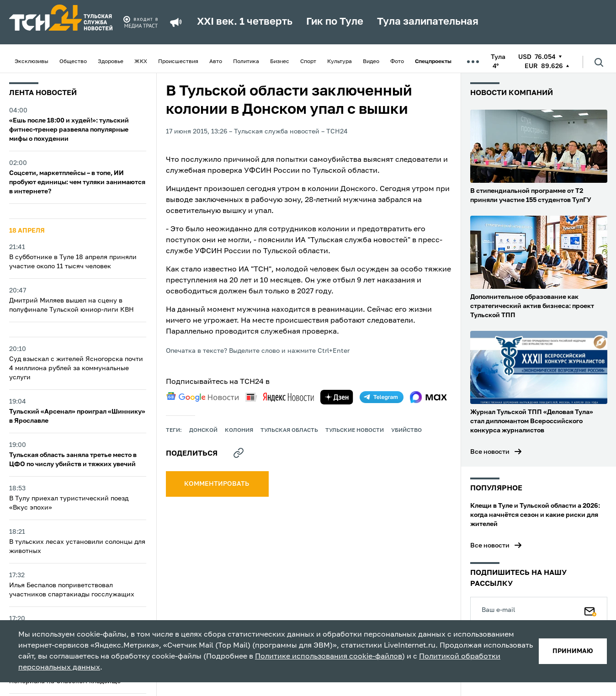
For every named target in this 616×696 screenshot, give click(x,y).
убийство (406, 430)
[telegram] (382, 397)
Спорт (308, 62)
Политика (246, 62)
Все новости (490, 452)
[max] (428, 397)
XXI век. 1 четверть (245, 22)
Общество (73, 62)
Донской (203, 430)
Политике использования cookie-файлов (329, 657)
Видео (371, 62)
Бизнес (280, 62)
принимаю (573, 651)
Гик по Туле (335, 22)
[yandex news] (280, 397)
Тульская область (289, 430)
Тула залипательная (428, 22)
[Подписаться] (590, 610)
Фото (397, 62)
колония (239, 430)
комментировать (217, 484)
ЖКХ (141, 62)
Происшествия (178, 62)
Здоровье (111, 62)
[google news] (202, 397)
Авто (216, 62)
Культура (340, 62)
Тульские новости (355, 430)
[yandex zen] (337, 397)
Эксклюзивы (32, 62)
